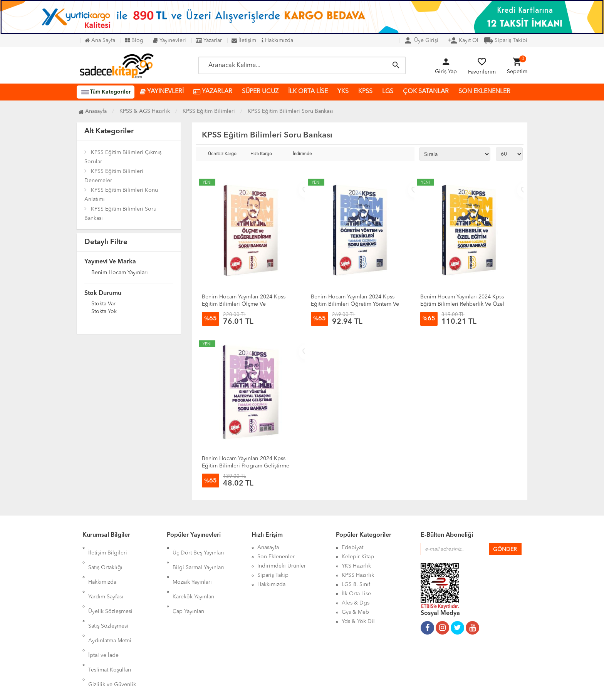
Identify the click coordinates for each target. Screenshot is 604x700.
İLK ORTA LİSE (308, 92)
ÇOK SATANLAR (426, 92)
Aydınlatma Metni (110, 603)
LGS (388, 92)
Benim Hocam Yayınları (120, 273)
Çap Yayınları (189, 584)
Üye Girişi (421, 40)
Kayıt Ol (463, 40)
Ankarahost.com (253, 688)
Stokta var (103, 304)
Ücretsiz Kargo (222, 154)
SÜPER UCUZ (260, 92)
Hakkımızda (277, 40)
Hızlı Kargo (261, 154)
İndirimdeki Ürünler (282, 566)
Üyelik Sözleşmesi (110, 584)
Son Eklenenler (276, 557)
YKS (343, 92)
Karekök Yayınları (194, 575)
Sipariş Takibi (506, 40)
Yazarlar (209, 40)
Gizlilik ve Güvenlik (112, 631)
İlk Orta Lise (356, 594)
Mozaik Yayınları (192, 566)
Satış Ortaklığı (105, 557)
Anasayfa (93, 111)
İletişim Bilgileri (108, 548)
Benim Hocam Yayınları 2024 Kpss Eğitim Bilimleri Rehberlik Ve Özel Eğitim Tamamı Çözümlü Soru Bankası (467, 304)
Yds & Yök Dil (358, 621)
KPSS (365, 92)
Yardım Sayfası (106, 575)
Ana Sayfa (100, 40)
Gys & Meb (355, 612)
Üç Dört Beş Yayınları (198, 548)
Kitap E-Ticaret (294, 688)
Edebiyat (352, 548)
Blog (134, 40)
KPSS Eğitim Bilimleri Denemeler (114, 176)
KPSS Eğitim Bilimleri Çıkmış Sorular (123, 157)
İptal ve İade (103, 612)
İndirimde (302, 154)
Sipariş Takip (273, 575)
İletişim (244, 40)
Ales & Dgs (356, 603)
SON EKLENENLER (484, 92)
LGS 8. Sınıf (356, 584)
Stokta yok (104, 312)
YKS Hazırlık (356, 566)
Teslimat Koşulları (110, 621)
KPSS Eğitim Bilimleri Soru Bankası (120, 214)
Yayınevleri (169, 40)
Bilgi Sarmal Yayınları (198, 557)
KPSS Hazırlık (358, 575)
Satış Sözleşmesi (108, 594)
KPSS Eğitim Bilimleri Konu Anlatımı (121, 195)
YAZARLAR (213, 92)
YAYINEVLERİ (162, 92)
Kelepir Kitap (358, 557)
